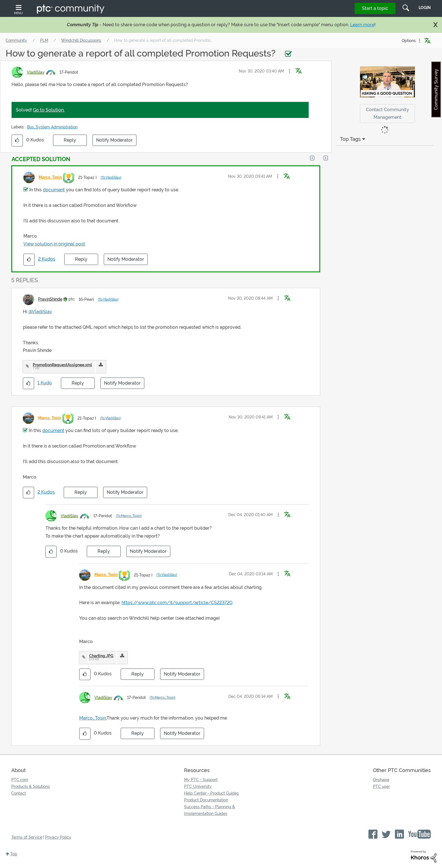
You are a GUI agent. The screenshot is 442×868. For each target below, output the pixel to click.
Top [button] (14, 854)
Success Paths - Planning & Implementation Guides (210, 810)
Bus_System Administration (52, 127)
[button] (289, 71)
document (54, 190)
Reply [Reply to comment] (81, 259)
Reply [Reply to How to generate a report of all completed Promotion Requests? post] (70, 140)
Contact (19, 793)
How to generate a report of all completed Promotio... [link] (164, 40)
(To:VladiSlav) (111, 177)
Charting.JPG (101, 656)
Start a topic (375, 8)
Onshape (381, 780)
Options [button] (409, 41)
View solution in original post (54, 244)
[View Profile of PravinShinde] (50, 299)
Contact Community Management (387, 113)
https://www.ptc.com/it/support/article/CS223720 (177, 603)
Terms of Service (27, 837)
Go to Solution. (49, 110)
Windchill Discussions (81, 40)
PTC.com (20, 780)
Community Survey (436, 89)
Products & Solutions (31, 786)
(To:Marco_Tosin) (129, 516)
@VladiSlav (40, 312)
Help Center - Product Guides (211, 793)
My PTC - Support (201, 780)
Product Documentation (206, 800)
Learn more (362, 25)
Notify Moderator (114, 140)
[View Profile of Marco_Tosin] (50, 177)
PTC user (381, 786)
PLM (44, 40)
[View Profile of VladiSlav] (36, 72)
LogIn (425, 8)
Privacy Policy (58, 837)
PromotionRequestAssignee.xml (62, 365)
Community (16, 40)
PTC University (198, 786)
